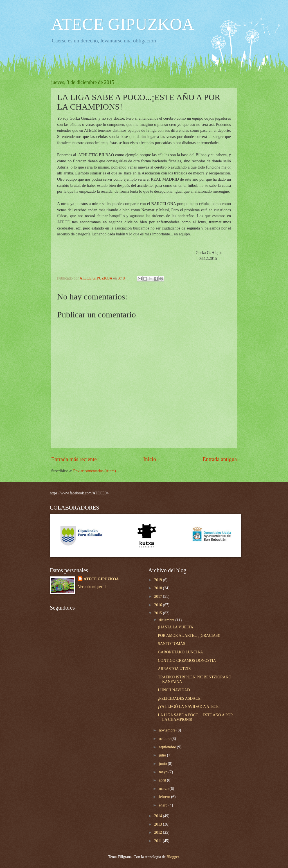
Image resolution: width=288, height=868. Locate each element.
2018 (158, 588)
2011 (158, 841)
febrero (165, 797)
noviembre (168, 730)
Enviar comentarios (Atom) (94, 471)
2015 (158, 613)
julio (163, 755)
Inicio (150, 459)
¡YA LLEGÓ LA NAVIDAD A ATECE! (189, 707)
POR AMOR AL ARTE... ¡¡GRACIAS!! (189, 636)
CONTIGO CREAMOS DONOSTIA (187, 661)
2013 (158, 824)
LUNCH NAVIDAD (174, 690)
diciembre (167, 620)
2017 (158, 597)
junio (163, 764)
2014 (158, 816)
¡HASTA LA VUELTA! (176, 627)
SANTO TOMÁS (171, 644)
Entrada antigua (220, 459)
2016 (158, 605)
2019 (158, 580)
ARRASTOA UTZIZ (174, 669)
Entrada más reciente (74, 459)
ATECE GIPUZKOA (123, 24)
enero (164, 805)
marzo (164, 789)
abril (163, 780)
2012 (158, 832)
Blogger (173, 857)
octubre (165, 739)
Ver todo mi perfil (92, 587)
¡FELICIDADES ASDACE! (180, 698)
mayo (164, 772)
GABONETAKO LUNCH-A (180, 652)
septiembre (168, 747)
